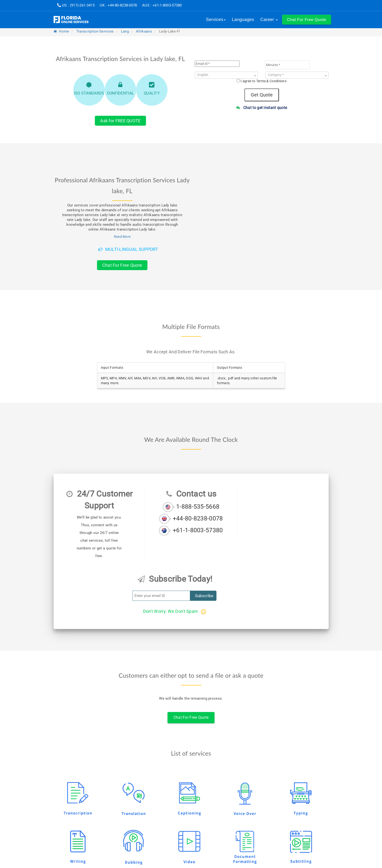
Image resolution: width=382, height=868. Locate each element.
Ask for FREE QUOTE (120, 121)
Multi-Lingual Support (128, 249)
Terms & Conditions (271, 81)
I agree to (264, 81)
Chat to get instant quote (262, 108)
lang (125, 31)
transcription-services (95, 31)
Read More (122, 237)
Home (61, 31)
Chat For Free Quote (122, 265)
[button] (307, 20)
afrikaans (144, 31)
